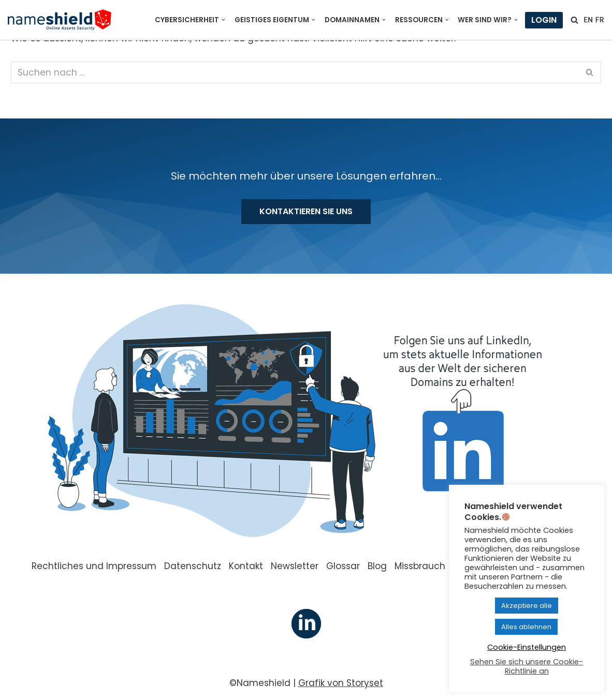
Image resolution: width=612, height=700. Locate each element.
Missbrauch (420, 566)
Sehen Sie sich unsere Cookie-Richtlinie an (527, 666)
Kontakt (246, 566)
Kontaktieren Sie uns (306, 211)
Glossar (343, 566)
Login (544, 20)
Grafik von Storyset (341, 683)
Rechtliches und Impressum (94, 566)
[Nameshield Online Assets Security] (60, 20)
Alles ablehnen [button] (526, 627)
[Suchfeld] (574, 20)
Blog (377, 566)
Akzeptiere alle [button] (527, 606)
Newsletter (295, 566)
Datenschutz (193, 566)
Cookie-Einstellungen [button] (527, 647)
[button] (223, 20)
